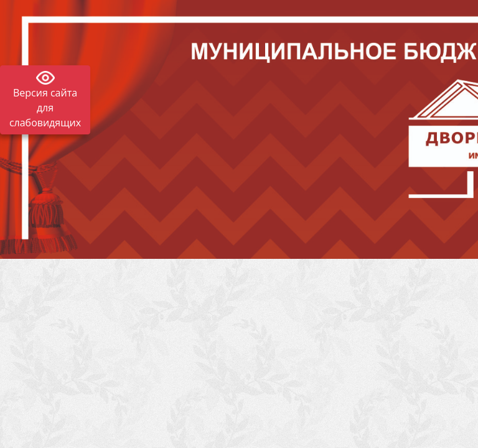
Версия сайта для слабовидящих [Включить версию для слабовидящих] (45, 108)
